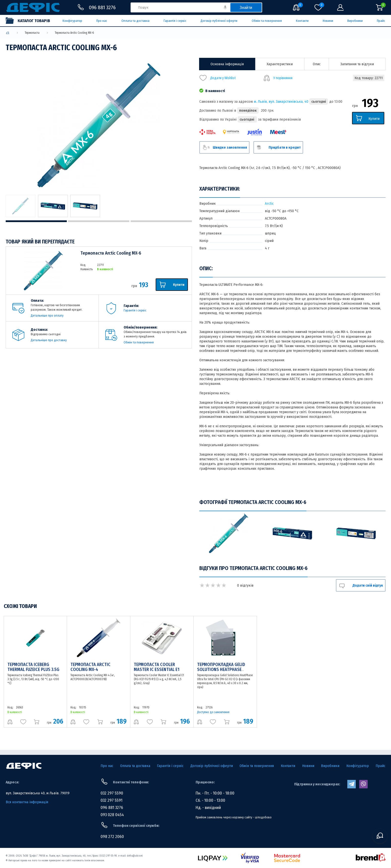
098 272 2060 (112, 837)
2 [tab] (99, 221)
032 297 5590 (112, 793)
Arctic (269, 203)
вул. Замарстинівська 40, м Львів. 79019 (38, 793)
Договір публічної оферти (219, 21)
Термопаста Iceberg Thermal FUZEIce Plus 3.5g (33, 667)
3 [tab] (161, 221)
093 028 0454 (112, 815)
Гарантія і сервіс (175, 21)
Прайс (381, 21)
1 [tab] (36, 221)
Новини (328, 21)
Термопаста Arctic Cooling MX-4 (90, 667)
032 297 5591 (111, 800)
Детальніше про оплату (47, 316)
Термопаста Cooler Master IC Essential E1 (157, 667)
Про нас (102, 21)
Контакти (302, 21)
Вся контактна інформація (27, 802)
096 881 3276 (112, 808)
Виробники (355, 21)
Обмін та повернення (267, 21)
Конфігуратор (72, 21)
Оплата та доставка (135, 21)
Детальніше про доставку (49, 340)
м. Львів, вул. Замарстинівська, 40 (281, 101)
